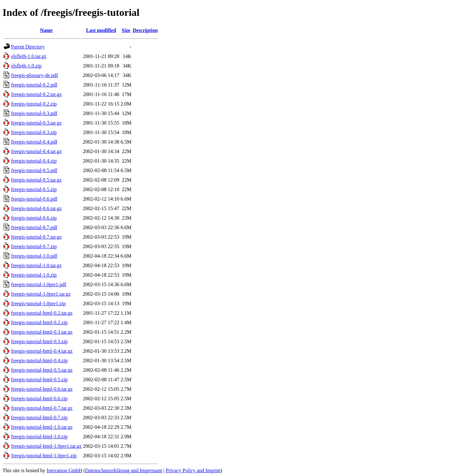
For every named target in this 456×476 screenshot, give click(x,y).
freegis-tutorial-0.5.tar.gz (36, 180)
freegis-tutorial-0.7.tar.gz (36, 237)
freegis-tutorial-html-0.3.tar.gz (42, 332)
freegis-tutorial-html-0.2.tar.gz (42, 313)
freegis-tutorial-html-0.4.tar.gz (42, 351)
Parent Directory (28, 47)
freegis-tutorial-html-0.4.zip (39, 360)
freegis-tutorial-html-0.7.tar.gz (42, 408)
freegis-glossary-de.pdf (35, 75)
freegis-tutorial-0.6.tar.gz (36, 208)
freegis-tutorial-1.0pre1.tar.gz (41, 294)
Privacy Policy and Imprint (193, 470)
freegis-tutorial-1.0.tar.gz (36, 265)
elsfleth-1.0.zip (26, 66)
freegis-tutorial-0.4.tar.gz (36, 151)
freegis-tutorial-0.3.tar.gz (36, 123)
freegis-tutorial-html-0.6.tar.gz (42, 389)
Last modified (101, 30)
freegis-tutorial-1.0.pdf (34, 256)
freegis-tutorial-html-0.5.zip (39, 380)
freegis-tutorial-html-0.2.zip (39, 322)
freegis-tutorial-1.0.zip (34, 275)
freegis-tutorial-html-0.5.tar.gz (42, 370)
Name (46, 30)
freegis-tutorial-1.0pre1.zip (38, 303)
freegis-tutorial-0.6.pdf (34, 199)
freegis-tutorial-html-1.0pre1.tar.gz (46, 446)
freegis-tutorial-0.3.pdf (34, 113)
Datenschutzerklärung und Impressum (124, 470)
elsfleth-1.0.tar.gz (29, 56)
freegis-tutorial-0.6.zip (34, 218)
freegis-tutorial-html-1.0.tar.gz (42, 427)
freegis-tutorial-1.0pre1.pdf (39, 284)
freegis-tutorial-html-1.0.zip (39, 437)
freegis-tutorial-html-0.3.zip (39, 341)
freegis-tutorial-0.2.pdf (34, 85)
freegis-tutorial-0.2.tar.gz (36, 94)
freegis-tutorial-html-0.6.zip (39, 399)
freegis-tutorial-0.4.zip (34, 161)
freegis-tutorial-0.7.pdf (34, 227)
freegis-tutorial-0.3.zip (34, 132)
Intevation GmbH (64, 470)
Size (126, 30)
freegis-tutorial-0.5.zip (34, 189)
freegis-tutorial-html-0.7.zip (39, 418)
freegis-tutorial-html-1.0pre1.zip (44, 456)
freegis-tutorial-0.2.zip (34, 104)
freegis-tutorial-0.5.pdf (34, 170)
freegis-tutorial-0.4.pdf (34, 142)
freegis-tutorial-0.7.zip (34, 246)
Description (145, 30)
